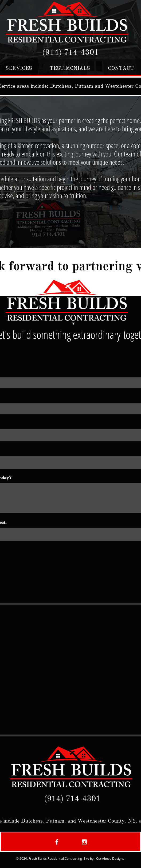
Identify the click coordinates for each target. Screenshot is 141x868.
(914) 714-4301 (70, 52)
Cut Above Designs (111, 859)
